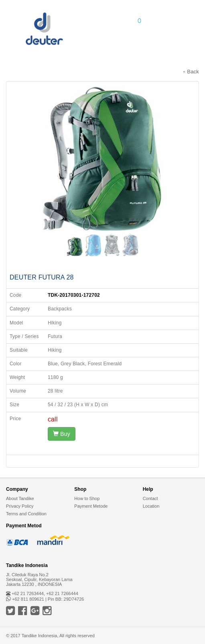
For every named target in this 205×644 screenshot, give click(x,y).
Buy (62, 434)
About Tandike (20, 498)
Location (151, 506)
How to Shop (87, 498)
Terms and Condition (26, 514)
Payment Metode (91, 506)
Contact (150, 498)
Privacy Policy (20, 506)
